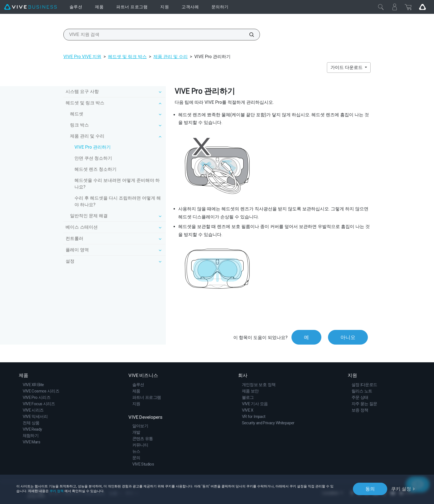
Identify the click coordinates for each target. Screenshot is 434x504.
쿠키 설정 (401, 489)
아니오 (348, 337)
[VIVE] (30, 7)
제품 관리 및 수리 (170, 57)
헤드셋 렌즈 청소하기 (95, 169)
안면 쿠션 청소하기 (93, 158)
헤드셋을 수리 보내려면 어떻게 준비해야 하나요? (117, 184)
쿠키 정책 (57, 491)
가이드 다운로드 (347, 67)
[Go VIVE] (422, 7)
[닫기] (381, 7)
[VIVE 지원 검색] (249, 35)
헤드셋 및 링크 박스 (127, 57)
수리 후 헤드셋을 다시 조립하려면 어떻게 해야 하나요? (118, 201)
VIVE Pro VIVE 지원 (82, 57)
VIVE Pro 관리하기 (93, 147)
